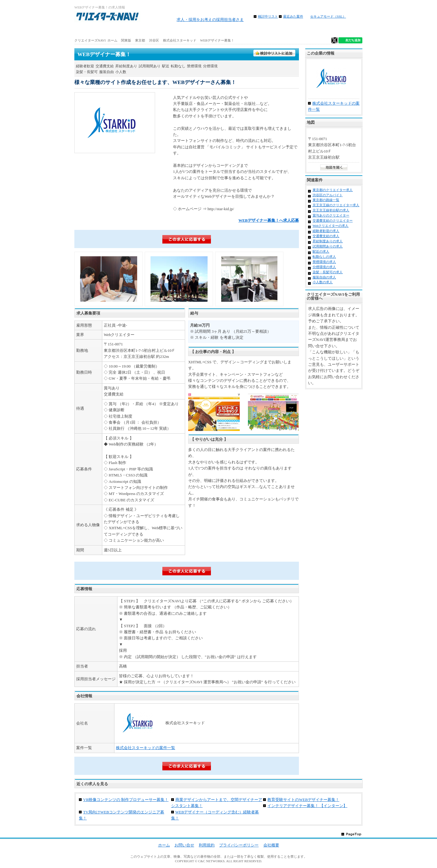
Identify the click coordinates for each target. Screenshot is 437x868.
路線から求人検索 (194, 30)
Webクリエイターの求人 (331, 226)
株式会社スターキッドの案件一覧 (146, 748)
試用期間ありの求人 (328, 246)
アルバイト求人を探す (146, 30)
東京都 (140, 40)
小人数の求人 (323, 282)
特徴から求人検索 (290, 30)
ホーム (98, 30)
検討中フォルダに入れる (275, 53)
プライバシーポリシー (239, 845)
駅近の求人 (321, 251)
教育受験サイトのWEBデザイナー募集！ (303, 800)
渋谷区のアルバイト (328, 195)
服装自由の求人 (324, 277)
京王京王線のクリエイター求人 (336, 205)
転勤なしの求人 (324, 257)
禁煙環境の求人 (324, 262)
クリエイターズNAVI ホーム (96, 40)
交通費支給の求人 (326, 236)
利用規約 (207, 845)
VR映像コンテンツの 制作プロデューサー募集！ (126, 800)
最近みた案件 (293, 16)
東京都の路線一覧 (326, 200)
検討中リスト (268, 16)
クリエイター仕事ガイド (338, 30)
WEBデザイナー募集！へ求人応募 (269, 220)
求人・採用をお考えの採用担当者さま (210, 20)
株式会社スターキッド (180, 40)
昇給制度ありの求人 (328, 241)
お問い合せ (184, 845)
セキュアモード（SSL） (328, 16)
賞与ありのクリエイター (331, 215)
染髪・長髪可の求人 (328, 272)
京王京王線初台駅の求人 (331, 210)
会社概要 (271, 845)
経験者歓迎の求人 (326, 231)
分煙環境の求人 (324, 267)
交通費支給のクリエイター (333, 220)
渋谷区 (154, 40)
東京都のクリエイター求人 (333, 190)
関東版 (126, 40)
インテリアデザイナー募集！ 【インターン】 (307, 806)
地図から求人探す (242, 30)
